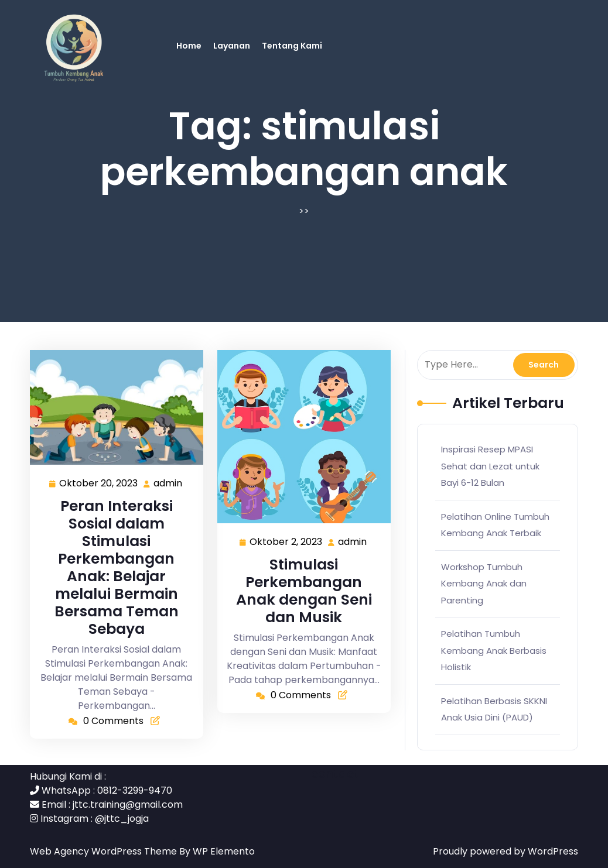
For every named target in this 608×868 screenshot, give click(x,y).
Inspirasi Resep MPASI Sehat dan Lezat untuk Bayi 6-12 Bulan (490, 466)
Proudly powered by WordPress (505, 851)
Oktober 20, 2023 (99, 484)
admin (168, 483)
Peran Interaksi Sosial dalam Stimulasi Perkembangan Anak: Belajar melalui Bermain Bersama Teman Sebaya (117, 567)
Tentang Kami (292, 46)
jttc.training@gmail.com (128, 804)
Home (189, 46)
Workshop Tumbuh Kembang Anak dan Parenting (484, 584)
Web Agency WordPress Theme (105, 851)
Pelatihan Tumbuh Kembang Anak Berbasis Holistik (494, 650)
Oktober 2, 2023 (286, 542)
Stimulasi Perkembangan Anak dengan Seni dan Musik (304, 591)
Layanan (232, 46)
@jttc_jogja (122, 819)
